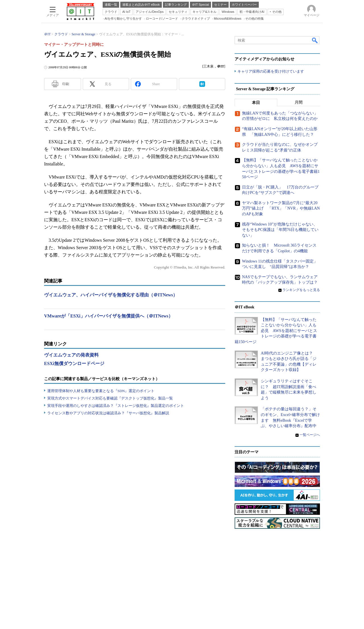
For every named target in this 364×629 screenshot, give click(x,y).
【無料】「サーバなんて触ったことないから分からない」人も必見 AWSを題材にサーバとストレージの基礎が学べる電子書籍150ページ (276, 331)
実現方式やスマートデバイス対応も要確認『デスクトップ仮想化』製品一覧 (110, 398)
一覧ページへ (310, 435)
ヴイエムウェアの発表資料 (71, 355)
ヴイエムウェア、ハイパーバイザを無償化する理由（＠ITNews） (111, 295)
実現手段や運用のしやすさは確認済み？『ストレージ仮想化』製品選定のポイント (116, 406)
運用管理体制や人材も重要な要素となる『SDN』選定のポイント (101, 391)
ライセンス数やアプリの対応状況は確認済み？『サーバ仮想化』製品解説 (108, 413)
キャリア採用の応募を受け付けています (271, 71)
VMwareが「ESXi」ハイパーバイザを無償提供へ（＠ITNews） (108, 316)
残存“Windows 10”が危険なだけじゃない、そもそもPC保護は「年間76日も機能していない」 (280, 230)
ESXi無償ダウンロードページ (74, 363)
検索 (315, 40)
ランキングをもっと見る (301, 290)
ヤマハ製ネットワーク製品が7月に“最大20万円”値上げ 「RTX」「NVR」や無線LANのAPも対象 (281, 208)
